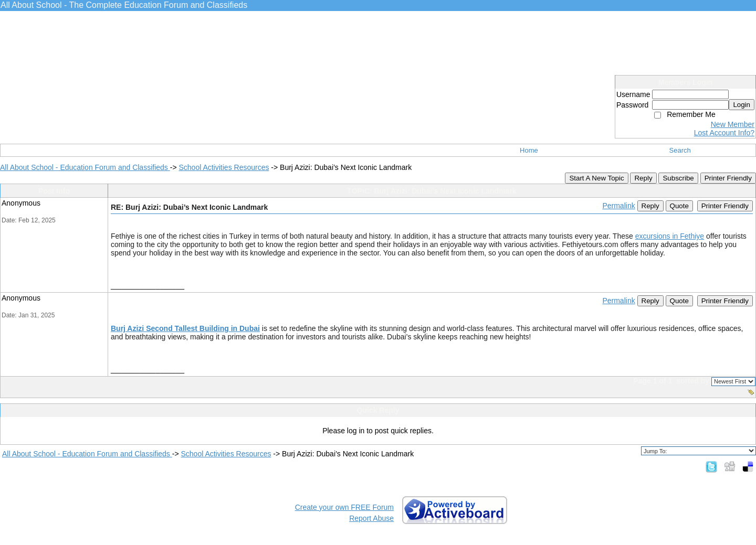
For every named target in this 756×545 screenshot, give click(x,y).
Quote (679, 206)
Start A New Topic (596, 178)
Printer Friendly (728, 178)
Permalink (618, 206)
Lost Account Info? (724, 133)
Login (742, 105)
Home (529, 150)
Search (680, 150)
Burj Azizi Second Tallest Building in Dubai (185, 328)
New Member (733, 124)
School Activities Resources (224, 167)
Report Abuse (371, 518)
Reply (643, 178)
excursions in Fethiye (670, 236)
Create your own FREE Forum (344, 507)
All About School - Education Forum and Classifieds (85, 167)
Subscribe (678, 178)
